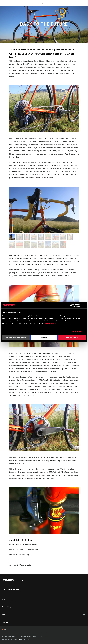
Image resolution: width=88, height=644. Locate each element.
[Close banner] (85, 305)
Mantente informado (13, 590)
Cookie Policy (51, 323)
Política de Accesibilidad (10, 640)
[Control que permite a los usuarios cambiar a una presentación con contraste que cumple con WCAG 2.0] (24, 640)
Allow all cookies (72, 338)
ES (4, 629)
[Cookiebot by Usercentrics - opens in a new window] (71, 305)
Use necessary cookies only (16, 338)
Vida (44, 3)
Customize (44, 338)
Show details (77, 331)
